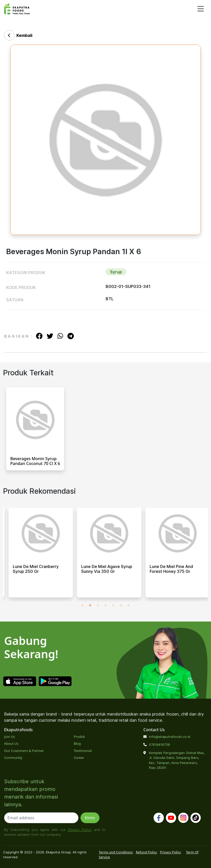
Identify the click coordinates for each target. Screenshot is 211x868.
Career (79, 758)
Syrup (116, 272)
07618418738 (159, 745)
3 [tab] (98, 605)
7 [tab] (129, 605)
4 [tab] (106, 605)
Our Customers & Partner (24, 751)
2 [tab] (90, 605)
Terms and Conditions (116, 852)
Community (13, 758)
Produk (79, 737)
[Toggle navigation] (201, 9)
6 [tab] (121, 605)
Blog (77, 743)
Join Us (9, 737)
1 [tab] (83, 605)
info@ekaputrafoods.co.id (170, 737)
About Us (11, 743)
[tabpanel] (37, 555)
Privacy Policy (80, 830)
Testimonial (83, 751)
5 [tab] (113, 605)
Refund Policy (147, 852)
